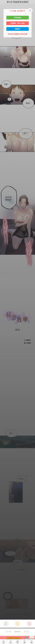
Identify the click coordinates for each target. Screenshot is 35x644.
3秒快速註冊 (17, 18)
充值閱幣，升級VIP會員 (17, 23)
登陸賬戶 (18, 29)
